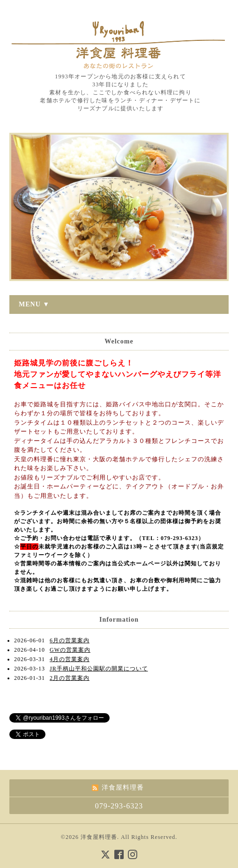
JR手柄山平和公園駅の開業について (99, 669)
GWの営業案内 (70, 650)
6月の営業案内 (70, 640)
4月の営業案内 (70, 659)
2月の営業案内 (70, 678)
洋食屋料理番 (99, 837)
